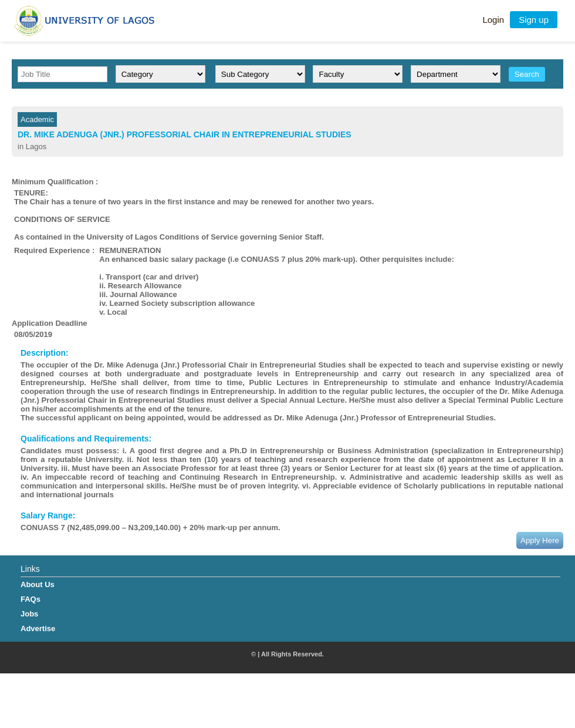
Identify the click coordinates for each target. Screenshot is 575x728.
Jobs (29, 614)
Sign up (534, 20)
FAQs (31, 599)
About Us (38, 584)
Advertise (38, 628)
